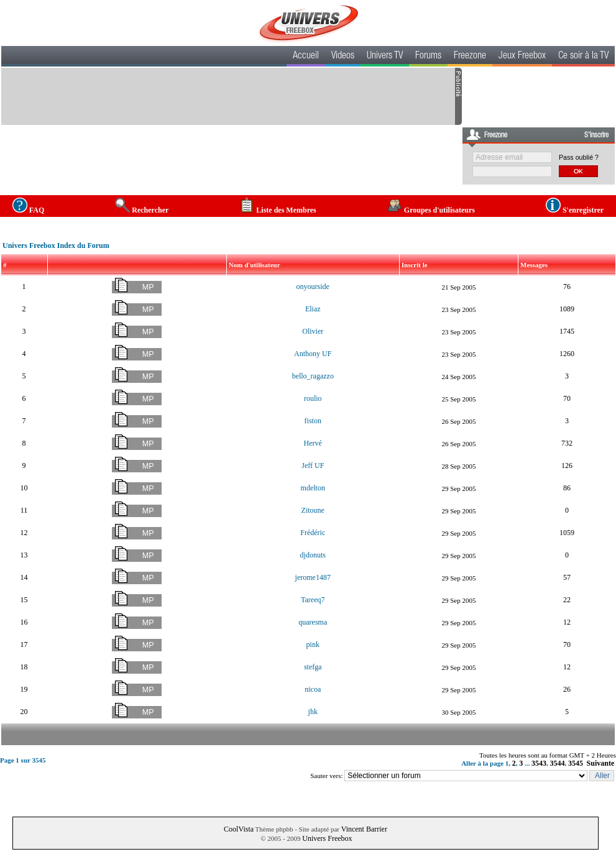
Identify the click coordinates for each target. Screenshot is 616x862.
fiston (313, 421)
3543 (539, 763)
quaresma (313, 622)
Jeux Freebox (522, 57)
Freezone (470, 57)
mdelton (313, 488)
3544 (558, 763)
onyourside (313, 287)
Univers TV (385, 57)
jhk (313, 712)
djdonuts (313, 555)
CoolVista (239, 829)
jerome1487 (313, 577)
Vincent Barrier (364, 829)
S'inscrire (596, 135)
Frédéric (313, 533)
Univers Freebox (327, 838)
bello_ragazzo (313, 376)
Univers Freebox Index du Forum (56, 245)
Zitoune (313, 510)
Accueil (306, 57)
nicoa (313, 689)
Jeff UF (313, 465)
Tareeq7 (313, 600)
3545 (576, 763)
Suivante (601, 763)
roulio (313, 398)
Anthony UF (313, 354)
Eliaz (313, 309)
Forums (428, 57)
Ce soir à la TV (583, 57)
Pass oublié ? (579, 157)
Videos (343, 57)
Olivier (313, 331)
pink (313, 644)
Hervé (313, 443)
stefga (313, 667)
